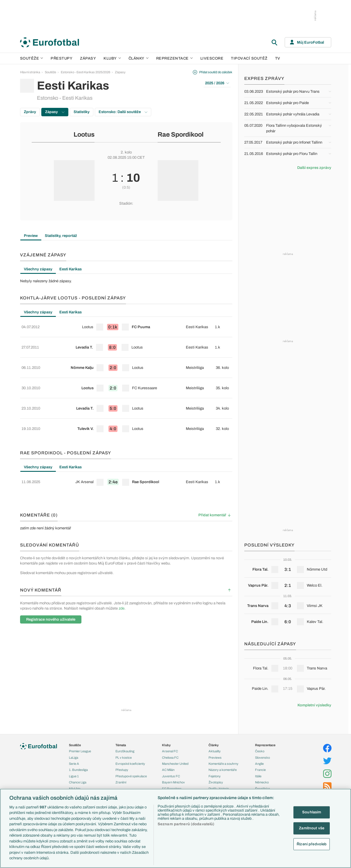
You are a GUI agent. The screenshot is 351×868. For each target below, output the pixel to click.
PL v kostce (124, 755)
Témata (121, 742)
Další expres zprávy (314, 168)
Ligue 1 (74, 773)
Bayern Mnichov (173, 779)
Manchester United (175, 761)
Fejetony (215, 773)
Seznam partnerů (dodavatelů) (186, 824)
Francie (260, 767)
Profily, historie (219, 785)
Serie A (74, 761)
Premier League (80, 748)
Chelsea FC (170, 755)
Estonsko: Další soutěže (123, 112)
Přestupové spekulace (131, 773)
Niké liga (75, 785)
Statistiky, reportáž (61, 236)
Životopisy (216, 779)
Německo (262, 779)
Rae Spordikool (181, 135)
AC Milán (168, 767)
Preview (31, 236)
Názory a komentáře (223, 767)
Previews (215, 755)
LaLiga (74, 755)
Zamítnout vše (312, 828)
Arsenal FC (170, 748)
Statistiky (82, 112)
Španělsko (262, 785)
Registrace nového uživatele (51, 589)
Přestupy (62, 58)
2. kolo (126, 152)
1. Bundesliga (78, 767)
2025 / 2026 (217, 83)
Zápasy (88, 58)
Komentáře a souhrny (223, 761)
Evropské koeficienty (130, 761)
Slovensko (262, 755)
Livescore (212, 58)
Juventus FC (171, 773)
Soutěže (32, 58)
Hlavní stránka (30, 72)
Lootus (84, 135)
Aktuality (215, 748)
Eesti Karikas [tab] (71, 269)
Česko (260, 748)
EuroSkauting (125, 748)
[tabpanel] (126, 281)
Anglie (259, 761)
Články (214, 742)
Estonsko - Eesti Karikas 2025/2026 (85, 72)
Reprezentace (174, 58)
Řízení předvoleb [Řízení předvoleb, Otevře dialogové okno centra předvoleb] (312, 844)
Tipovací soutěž (249, 58)
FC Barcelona (172, 785)
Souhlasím (312, 812)
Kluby (112, 58)
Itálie (258, 773)
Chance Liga (78, 779)
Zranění (121, 779)
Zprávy (30, 112)
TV (278, 58)
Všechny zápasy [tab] (38, 269)
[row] (126, 325)
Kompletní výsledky (314, 705)
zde (122, 578)
